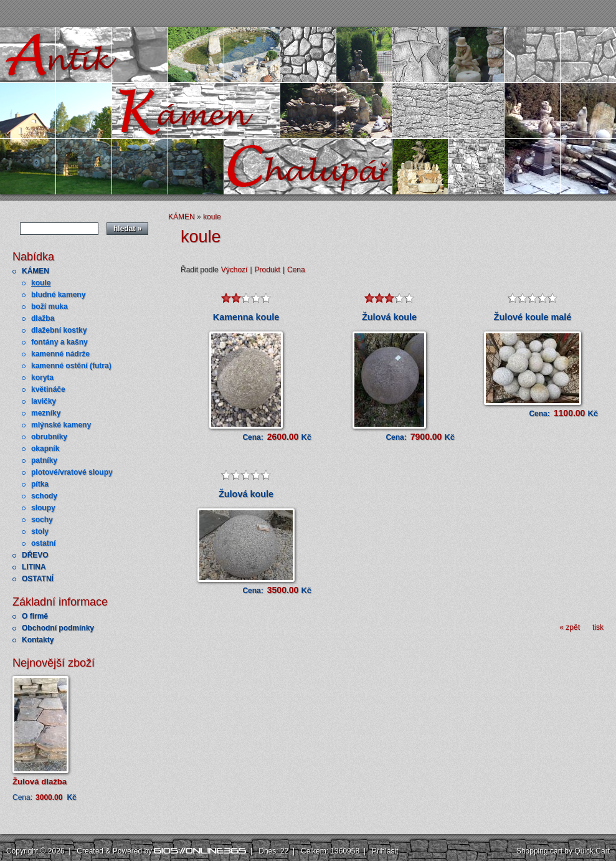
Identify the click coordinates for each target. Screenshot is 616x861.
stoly (40, 531)
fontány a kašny (59, 342)
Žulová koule (389, 317)
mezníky (46, 413)
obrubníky (49, 437)
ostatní (43, 543)
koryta (42, 378)
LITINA (34, 567)
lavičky (44, 401)
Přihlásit (385, 851)
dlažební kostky (59, 330)
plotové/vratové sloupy (72, 472)
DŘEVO (35, 555)
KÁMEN (36, 271)
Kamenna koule (246, 317)
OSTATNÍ (38, 579)
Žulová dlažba (40, 782)
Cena (296, 270)
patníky (44, 460)
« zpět (570, 627)
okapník (45, 449)
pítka (40, 484)
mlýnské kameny (61, 425)
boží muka (50, 307)
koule (41, 283)
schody (44, 496)
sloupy (43, 508)
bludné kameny (58, 295)
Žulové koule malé (533, 317)
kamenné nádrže (60, 354)
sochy (42, 520)
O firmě (35, 616)
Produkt (268, 270)
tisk (598, 627)
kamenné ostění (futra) (71, 366)
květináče (48, 389)
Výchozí (235, 270)
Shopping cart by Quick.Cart (563, 851)
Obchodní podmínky (58, 628)
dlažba (43, 318)
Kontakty (38, 640)
